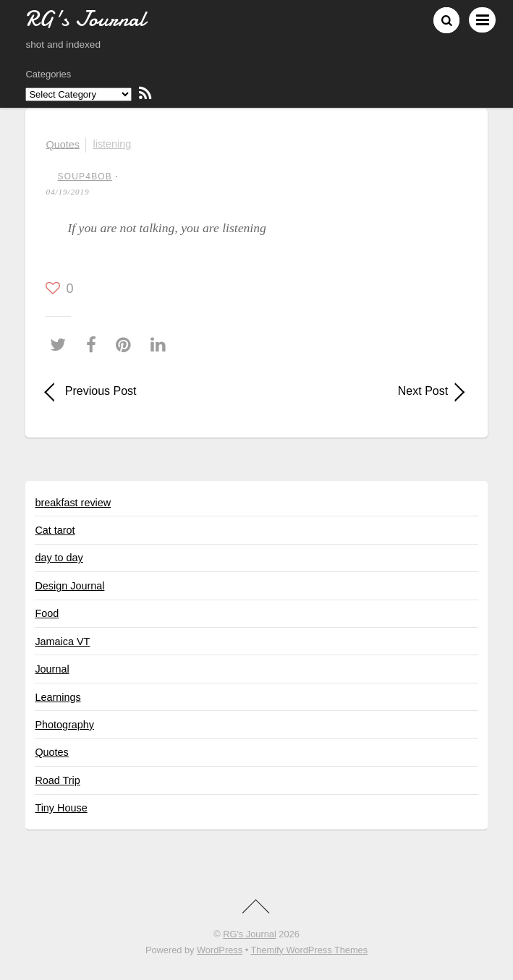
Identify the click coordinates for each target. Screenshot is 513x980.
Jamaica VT (62, 642)
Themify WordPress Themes (309, 950)
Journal (52, 669)
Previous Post (101, 391)
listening (113, 144)
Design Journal (69, 586)
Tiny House (61, 808)
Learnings (58, 697)
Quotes (62, 144)
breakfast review (73, 503)
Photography (64, 725)
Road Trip (57, 780)
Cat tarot (55, 530)
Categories (48, 74)
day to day (59, 558)
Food (47, 613)
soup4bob (85, 176)
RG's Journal (250, 934)
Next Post (359, 391)
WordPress (220, 950)
